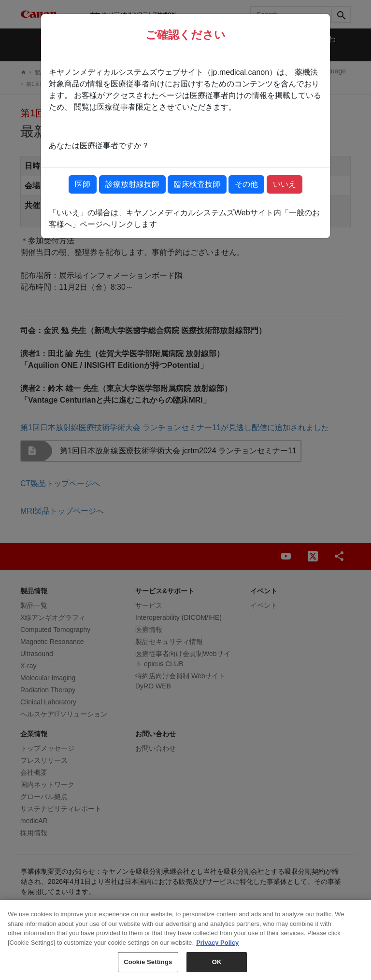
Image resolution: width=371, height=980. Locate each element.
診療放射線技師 (132, 184)
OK (217, 968)
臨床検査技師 (197, 184)
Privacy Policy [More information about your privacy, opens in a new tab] (217, 949)
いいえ (285, 184)
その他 (246, 184)
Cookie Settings (148, 968)
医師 (83, 184)
